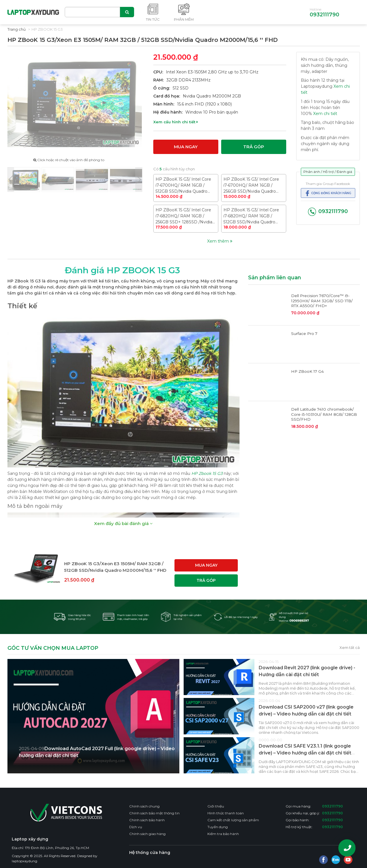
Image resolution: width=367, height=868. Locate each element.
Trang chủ (17, 29)
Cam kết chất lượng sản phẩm (233, 820)
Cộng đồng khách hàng (328, 193)
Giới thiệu (216, 806)
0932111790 (324, 15)
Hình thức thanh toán (226, 813)
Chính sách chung (144, 806)
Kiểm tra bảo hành (223, 834)
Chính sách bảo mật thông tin (154, 813)
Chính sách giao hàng (147, 834)
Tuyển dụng (218, 827)
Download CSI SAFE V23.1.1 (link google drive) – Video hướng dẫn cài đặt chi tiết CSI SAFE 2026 (305, 753)
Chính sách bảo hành (147, 820)
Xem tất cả (350, 647)
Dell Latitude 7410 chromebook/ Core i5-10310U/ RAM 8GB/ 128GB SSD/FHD (324, 414)
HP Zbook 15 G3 (207, 473)
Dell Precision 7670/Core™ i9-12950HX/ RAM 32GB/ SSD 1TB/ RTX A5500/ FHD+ (322, 301)
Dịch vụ (136, 827)
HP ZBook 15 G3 (47, 29)
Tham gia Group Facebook (328, 184)
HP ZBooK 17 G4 (307, 371)
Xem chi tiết (325, 114)
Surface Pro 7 (304, 333)
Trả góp (254, 147)
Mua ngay (186, 147)
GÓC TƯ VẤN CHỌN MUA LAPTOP (53, 648)
